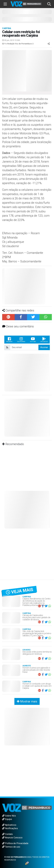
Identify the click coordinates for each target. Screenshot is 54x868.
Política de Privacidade (15, 843)
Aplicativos (9, 825)
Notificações (10, 828)
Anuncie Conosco (12, 838)
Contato (7, 834)
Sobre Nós (9, 816)
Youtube (33, 339)
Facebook (9, 339)
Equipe (7, 819)
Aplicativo (44, 339)
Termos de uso (11, 847)
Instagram (21, 339)
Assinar (44, 347)
